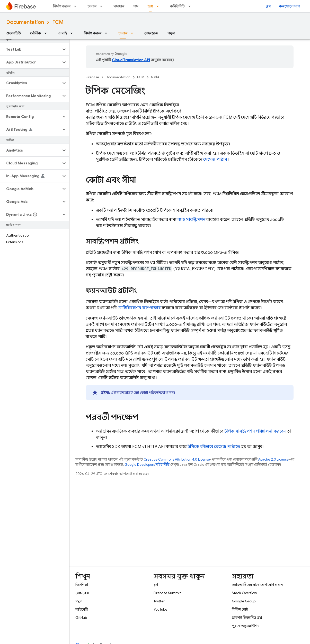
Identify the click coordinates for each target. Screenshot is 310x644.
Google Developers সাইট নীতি (147, 465)
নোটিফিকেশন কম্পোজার (139, 308)
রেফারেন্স (151, 33)
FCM (58, 22)
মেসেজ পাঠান (215, 160)
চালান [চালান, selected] (123, 33)
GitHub (81, 618)
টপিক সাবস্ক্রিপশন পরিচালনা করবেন (255, 431)
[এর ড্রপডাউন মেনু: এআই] (73, 33)
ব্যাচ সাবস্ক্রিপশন (191, 220)
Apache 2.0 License (273, 459)
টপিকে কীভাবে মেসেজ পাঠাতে (214, 447)
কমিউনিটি (177, 6)
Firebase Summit (167, 593)
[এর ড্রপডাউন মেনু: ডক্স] (159, 6)
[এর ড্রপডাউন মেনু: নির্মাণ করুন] (77, 6)
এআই (62, 33)
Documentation (25, 22)
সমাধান (119, 6)
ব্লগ (268, 6)
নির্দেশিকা (82, 585)
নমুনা (171, 33)
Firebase (92, 77)
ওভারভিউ (14, 33)
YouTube (160, 609)
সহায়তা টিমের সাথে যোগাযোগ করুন (257, 585)
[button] (30, 49)
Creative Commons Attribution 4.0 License (177, 459)
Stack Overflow (244, 593)
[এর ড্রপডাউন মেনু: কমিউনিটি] (191, 6)
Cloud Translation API (131, 60)
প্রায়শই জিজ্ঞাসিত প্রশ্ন (247, 618)
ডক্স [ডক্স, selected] (150, 6)
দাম (136, 6)
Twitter (159, 601)
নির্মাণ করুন (62, 6)
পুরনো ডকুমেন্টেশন (246, 626)
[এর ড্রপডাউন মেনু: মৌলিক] (47, 33)
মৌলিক (36, 33)
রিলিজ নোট (240, 609)
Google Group (244, 601)
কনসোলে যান (289, 6)
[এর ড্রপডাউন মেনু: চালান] (103, 6)
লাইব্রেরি (82, 609)
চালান (92, 6)
